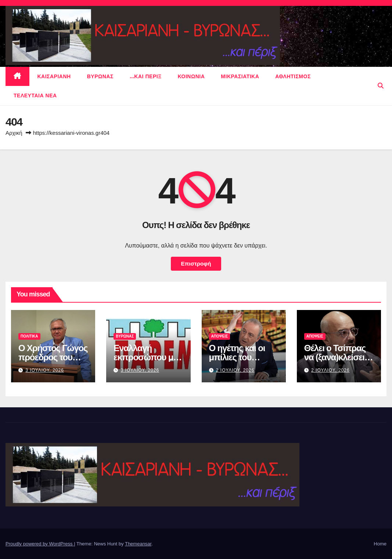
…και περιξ (146, 76)
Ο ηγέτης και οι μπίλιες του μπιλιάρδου (237, 357)
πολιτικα (29, 336)
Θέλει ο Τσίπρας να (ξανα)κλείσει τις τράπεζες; (335, 357)
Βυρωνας (100, 76)
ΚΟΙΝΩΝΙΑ (191, 76)
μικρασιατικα (240, 76)
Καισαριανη (54, 76)
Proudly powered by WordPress (40, 544)
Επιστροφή (196, 264)
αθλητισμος (293, 76)
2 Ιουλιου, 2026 (235, 370)
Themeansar (138, 544)
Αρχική (14, 133)
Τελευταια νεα (35, 95)
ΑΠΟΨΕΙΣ (220, 336)
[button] (381, 86)
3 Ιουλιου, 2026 (45, 370)
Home (380, 544)
